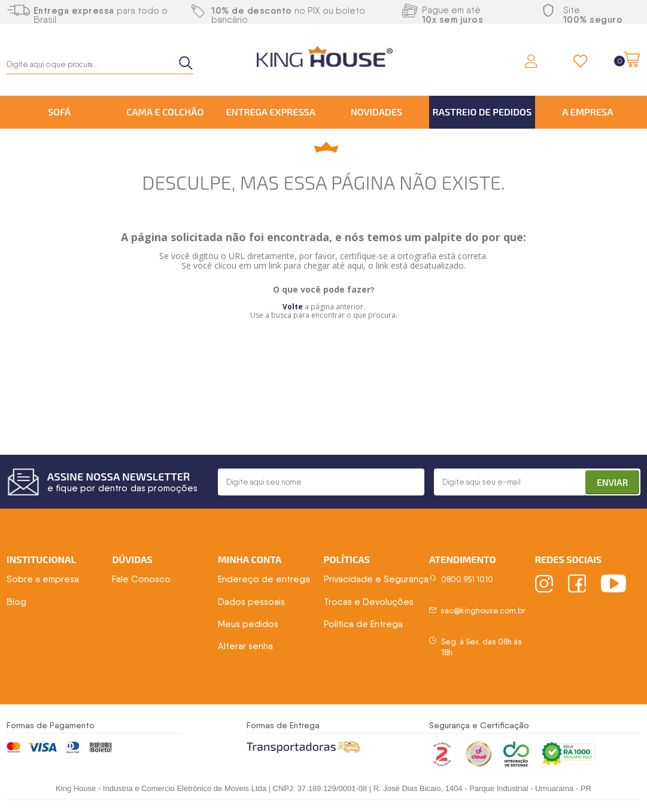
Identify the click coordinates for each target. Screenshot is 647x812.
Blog (16, 602)
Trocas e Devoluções (369, 602)
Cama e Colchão (165, 112)
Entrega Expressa (271, 112)
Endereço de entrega (264, 579)
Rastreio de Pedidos (482, 112)
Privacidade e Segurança (376, 579)
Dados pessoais (251, 602)
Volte (293, 307)
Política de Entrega (363, 624)
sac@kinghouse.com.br (483, 611)
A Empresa (587, 112)
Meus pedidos (248, 624)
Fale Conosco (141, 579)
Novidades (376, 112)
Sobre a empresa (43, 579)
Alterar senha (245, 646)
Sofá (59, 112)
